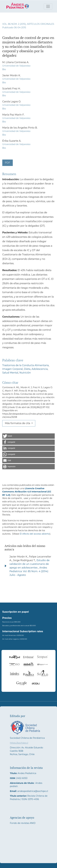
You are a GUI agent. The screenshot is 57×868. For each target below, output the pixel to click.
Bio (4, 69)
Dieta (27, 369)
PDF (8, 163)
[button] (28, 436)
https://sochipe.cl (19, 743)
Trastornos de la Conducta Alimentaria (26, 365)
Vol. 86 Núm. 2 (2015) (14, 24)
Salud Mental (10, 373)
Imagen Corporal (13, 369)
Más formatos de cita (18, 423)
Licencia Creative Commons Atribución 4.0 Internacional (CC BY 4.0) (27, 492)
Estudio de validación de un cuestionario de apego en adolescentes (29, 564)
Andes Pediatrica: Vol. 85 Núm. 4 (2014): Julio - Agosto (29, 571)
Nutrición (25, 373)
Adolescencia (40, 369)
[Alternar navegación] (48, 6)
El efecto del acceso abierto (35, 534)
